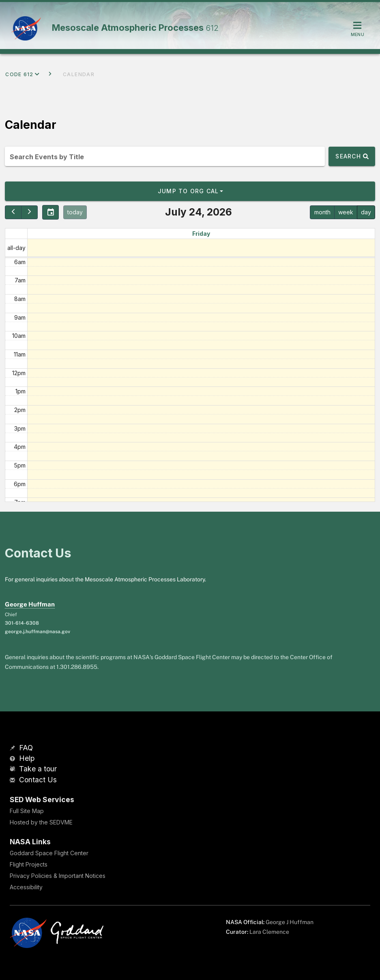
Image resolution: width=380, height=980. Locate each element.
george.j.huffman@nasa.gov (38, 632)
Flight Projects (29, 864)
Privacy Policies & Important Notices (58, 876)
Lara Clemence (269, 932)
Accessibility (26, 887)
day (366, 212)
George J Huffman (290, 922)
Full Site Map (27, 811)
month (322, 212)
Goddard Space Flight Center (49, 853)
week (346, 212)
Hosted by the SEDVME (41, 822)
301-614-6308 (22, 623)
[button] (190, 191)
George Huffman (30, 604)
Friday (201, 234)
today (75, 212)
